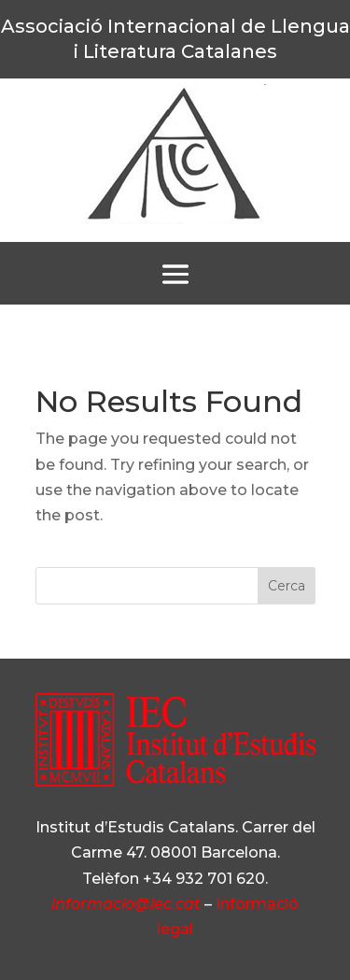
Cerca (287, 586)
